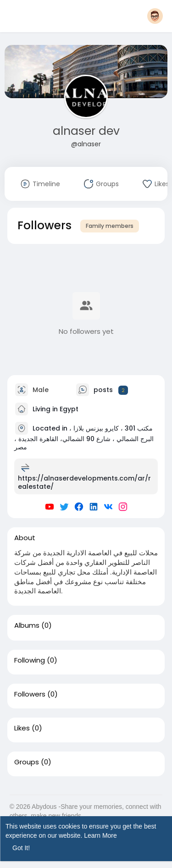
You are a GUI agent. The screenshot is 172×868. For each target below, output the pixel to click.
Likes (22, 728)
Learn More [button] (100, 835)
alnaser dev (86, 131)
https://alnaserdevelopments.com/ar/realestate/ (84, 482)
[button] (155, 16)
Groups (27, 762)
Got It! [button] (21, 848)
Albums (27, 625)
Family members (110, 226)
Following (30, 660)
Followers (30, 694)
